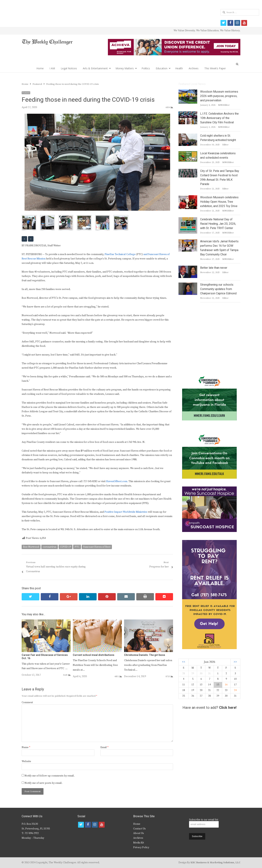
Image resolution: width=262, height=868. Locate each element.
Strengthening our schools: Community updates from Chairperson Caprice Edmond (218, 289)
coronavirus (50, 547)
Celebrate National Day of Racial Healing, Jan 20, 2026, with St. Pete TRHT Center (218, 224)
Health (179, 68)
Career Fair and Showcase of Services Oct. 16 (45, 657)
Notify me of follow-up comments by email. (50, 776)
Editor (225, 145)
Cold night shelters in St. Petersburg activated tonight (218, 138)
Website (26, 761)
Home (40, 68)
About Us (139, 833)
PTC (77, 547)
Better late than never (214, 268)
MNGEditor (224, 105)
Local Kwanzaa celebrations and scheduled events (218, 156)
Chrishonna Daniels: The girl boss (145, 655)
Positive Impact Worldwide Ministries (126, 512)
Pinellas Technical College (120, 254)
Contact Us (139, 829)
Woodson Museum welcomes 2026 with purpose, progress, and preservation (219, 96)
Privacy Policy (141, 847)
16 (226, 685)
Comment (27, 702)
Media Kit (139, 843)
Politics (146, 68)
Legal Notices (69, 68)
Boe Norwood (31, 547)
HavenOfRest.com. (117, 481)
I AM (52, 68)
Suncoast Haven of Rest (97, 547)
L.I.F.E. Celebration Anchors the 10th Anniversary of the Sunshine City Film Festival (219, 118)
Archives (194, 68)
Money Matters (125, 68)
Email (104, 747)
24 (235, 690)
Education (162, 68)
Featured (26, 93)
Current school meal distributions (94, 655)
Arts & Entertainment (95, 68)
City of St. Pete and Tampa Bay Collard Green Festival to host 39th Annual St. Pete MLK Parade (220, 178)
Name (26, 747)
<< (184, 662)
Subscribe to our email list (204, 820)
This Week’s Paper (215, 68)
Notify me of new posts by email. (43, 783)
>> (235, 662)
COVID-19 (65, 547)
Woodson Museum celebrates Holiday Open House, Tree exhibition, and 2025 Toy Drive (219, 202)
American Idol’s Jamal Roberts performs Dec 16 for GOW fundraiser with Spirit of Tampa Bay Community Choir (219, 248)
